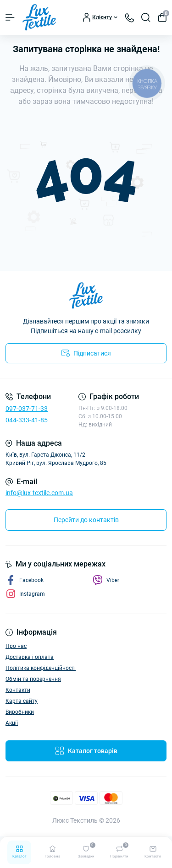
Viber (106, 580)
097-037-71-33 (27, 409)
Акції (12, 723)
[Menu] (10, 17)
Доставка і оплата (30, 657)
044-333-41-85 (27, 420)
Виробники (20, 712)
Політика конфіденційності (41, 668)
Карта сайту (22, 701)
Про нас (16, 646)
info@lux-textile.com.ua (39, 493)
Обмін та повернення (33, 679)
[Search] (146, 17)
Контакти (18, 690)
